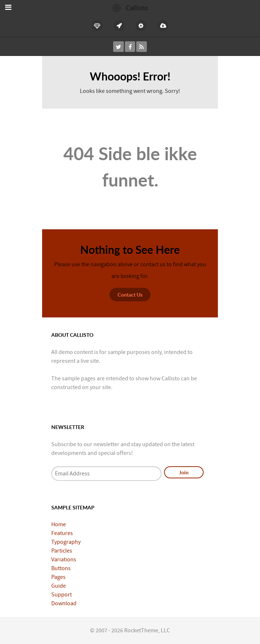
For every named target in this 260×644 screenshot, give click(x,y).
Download (64, 603)
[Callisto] (130, 7)
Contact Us (130, 295)
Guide (59, 586)
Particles (62, 551)
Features (62, 533)
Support (62, 595)
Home (59, 524)
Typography (66, 542)
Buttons (61, 568)
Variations (64, 560)
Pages (58, 577)
